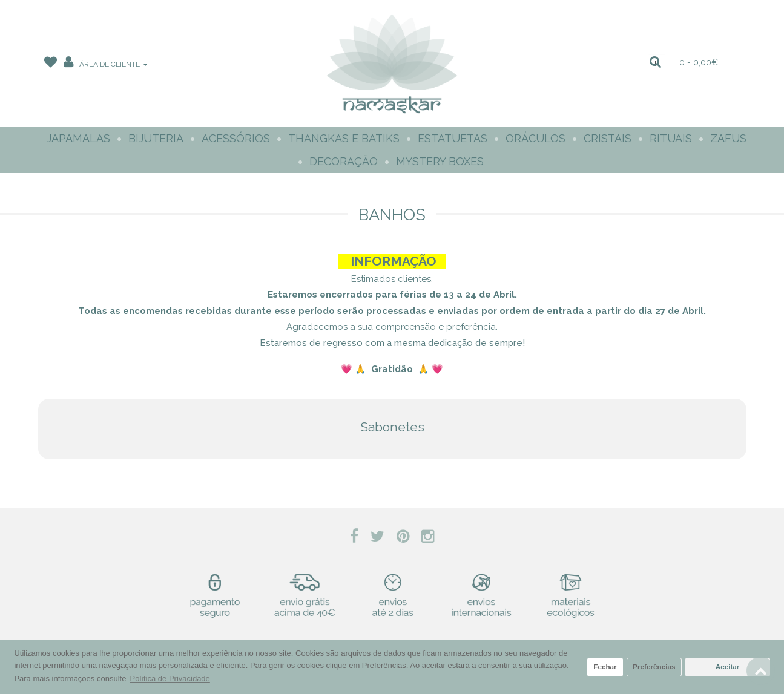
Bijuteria (156, 138)
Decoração (344, 161)
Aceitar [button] (728, 666)
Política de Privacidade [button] (170, 679)
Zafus (728, 138)
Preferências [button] (654, 666)
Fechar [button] (605, 666)
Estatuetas (453, 138)
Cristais (608, 138)
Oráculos (535, 138)
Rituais (671, 138)
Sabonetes (392, 427)
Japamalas (78, 138)
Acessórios (236, 138)
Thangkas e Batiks (344, 138)
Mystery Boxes (440, 161)
